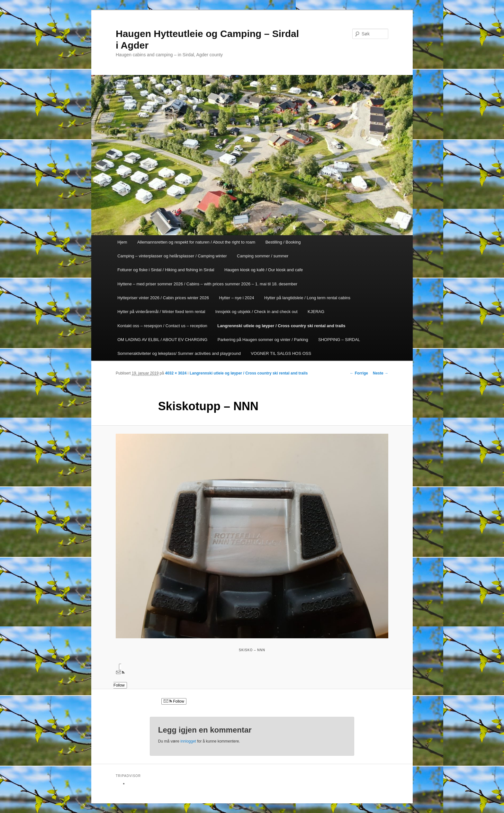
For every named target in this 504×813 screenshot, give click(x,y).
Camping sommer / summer (263, 256)
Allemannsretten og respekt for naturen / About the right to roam (196, 242)
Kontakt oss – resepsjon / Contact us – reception (162, 326)
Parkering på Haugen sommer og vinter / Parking (263, 340)
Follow (174, 701)
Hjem (122, 242)
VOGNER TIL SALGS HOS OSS (281, 353)
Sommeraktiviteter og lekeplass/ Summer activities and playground (179, 353)
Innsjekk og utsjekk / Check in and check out (256, 312)
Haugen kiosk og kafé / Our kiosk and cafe (264, 270)
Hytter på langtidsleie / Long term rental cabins (307, 298)
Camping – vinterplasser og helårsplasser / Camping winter (172, 256)
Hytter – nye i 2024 (236, 298)
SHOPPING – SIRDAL (339, 340)
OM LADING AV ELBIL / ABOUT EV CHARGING (162, 340)
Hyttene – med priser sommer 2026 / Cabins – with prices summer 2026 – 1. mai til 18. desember (207, 284)
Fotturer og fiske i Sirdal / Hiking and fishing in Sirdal (166, 270)
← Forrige (359, 373)
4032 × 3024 (176, 373)
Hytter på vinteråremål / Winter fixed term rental (161, 312)
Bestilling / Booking (283, 242)
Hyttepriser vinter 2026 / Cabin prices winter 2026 (163, 298)
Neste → (381, 373)
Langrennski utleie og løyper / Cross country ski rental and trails (281, 326)
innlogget (188, 741)
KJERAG (316, 312)
